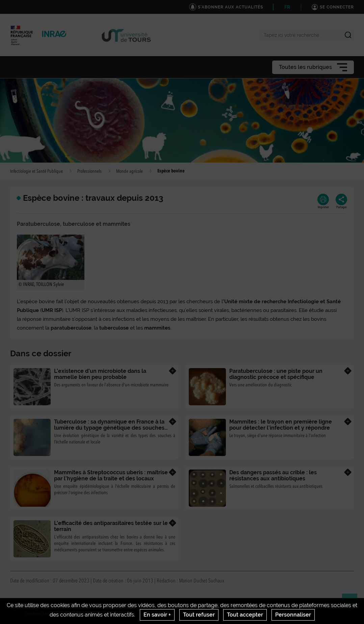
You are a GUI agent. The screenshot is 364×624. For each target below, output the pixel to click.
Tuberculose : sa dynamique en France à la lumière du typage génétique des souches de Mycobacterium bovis (109, 428)
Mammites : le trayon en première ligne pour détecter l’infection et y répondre (281, 425)
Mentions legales (121, 608)
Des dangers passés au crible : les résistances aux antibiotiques (273, 475)
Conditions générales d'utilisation (186, 608)
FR (287, 7)
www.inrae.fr (342, 608)
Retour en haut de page (353, 604)
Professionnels (89, 171)
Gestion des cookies (45, 614)
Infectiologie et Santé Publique (36, 171)
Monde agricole (129, 171)
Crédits (82, 608)
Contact (51, 608)
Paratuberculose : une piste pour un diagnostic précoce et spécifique (276, 374)
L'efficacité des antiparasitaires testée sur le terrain (111, 526)
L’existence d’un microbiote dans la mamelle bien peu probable (100, 374)
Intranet (241, 608)
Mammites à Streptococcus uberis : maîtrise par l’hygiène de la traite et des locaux (111, 475)
